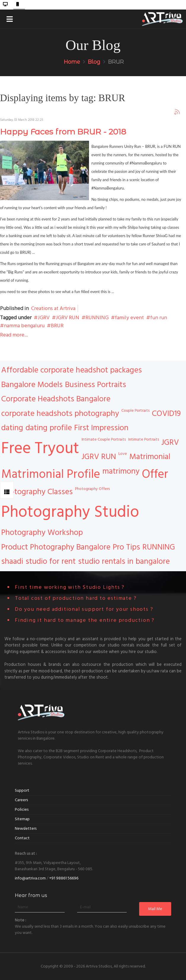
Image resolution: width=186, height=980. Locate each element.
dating (12, 428)
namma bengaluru (24, 326)
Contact (22, 838)
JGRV (44, 318)
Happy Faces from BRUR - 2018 (63, 132)
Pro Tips (126, 547)
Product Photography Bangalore (56, 547)
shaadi (12, 561)
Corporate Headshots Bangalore (56, 399)
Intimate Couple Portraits (104, 439)
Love (123, 454)
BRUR (57, 326)
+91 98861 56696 (64, 878)
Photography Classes (37, 492)
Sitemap (22, 819)
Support (22, 790)
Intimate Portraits (144, 439)
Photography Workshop (42, 533)
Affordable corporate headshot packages (71, 370)
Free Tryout (40, 448)
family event (129, 318)
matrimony (121, 471)
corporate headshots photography (60, 414)
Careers (21, 800)
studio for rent (51, 561)
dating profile (49, 428)
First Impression (101, 428)
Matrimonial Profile (51, 474)
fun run (159, 318)
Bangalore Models (32, 385)
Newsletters (26, 829)
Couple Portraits (135, 411)
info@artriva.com (30, 878)
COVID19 (166, 414)
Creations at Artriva (53, 308)
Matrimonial (150, 457)
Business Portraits (96, 385)
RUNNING (97, 318)
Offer (155, 474)
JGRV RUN (67, 318)
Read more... (14, 335)
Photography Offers (92, 489)
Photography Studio (70, 512)
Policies (22, 810)
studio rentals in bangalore (124, 561)
